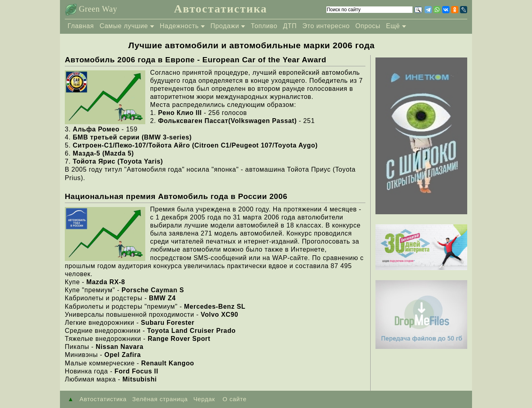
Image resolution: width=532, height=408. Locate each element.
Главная (81, 26)
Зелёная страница (160, 399)
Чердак (204, 399)
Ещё (393, 26)
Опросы (368, 26)
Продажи (225, 26)
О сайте (233, 399)
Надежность (179, 26)
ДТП (290, 26)
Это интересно (326, 26)
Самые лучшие (124, 26)
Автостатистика (221, 9)
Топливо (264, 26)
